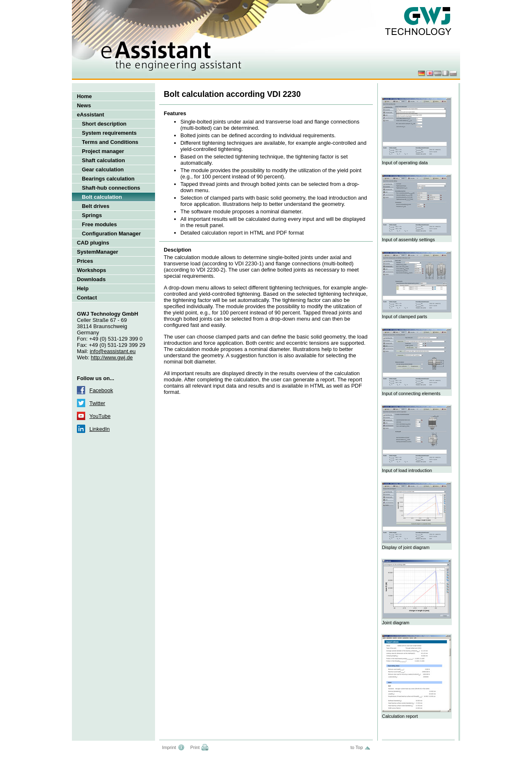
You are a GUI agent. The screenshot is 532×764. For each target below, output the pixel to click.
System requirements (109, 133)
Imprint (169, 747)
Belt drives (96, 206)
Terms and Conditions (110, 142)
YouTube (100, 416)
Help (83, 288)
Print (195, 747)
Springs (92, 215)
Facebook (101, 390)
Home (84, 96)
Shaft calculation (103, 160)
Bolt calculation (102, 197)
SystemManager (97, 252)
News (84, 105)
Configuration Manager (111, 234)
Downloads (91, 279)
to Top (357, 747)
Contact (87, 298)
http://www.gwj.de (112, 357)
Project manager (103, 151)
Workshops (91, 270)
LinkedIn (100, 429)
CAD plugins (93, 243)
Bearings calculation (108, 179)
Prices (85, 261)
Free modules (99, 224)
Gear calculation (103, 169)
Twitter (97, 403)
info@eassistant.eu (113, 351)
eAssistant (91, 115)
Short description (104, 124)
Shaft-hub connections (111, 188)
